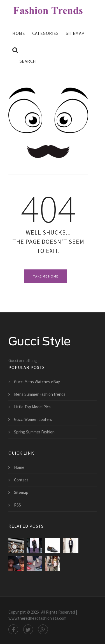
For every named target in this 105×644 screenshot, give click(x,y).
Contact (21, 480)
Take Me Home (46, 276)
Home (19, 33)
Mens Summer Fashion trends (40, 394)
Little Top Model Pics (32, 407)
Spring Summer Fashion (34, 432)
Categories (45, 33)
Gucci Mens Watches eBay (37, 382)
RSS (17, 505)
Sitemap (75, 33)
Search (24, 56)
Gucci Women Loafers (33, 419)
